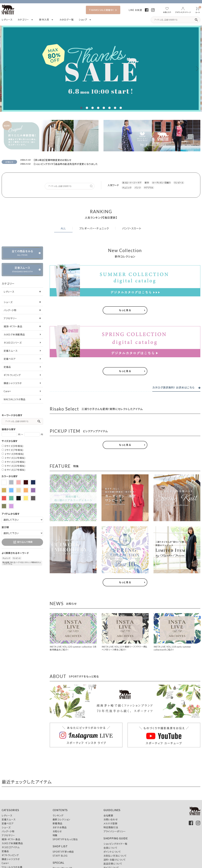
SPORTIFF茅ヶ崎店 (63, 852)
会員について (110, 848)
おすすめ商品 (60, 827)
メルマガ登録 (110, 823)
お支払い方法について (115, 856)
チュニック (127, 187)
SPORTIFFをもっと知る (65, 839)
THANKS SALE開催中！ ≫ (103, 10)
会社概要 (108, 815)
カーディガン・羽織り (161, 183)
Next (196, 69)
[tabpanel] (101, 69)
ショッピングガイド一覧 (115, 844)
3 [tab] (93, 108)
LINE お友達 (135, 10)
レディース (9, 292)
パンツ (138, 187)
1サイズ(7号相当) (14, 450)
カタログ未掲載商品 (14, 334)
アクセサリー (10, 318)
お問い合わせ (111, 819)
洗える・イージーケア (132, 183)
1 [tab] (81, 108)
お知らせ (57, 831)
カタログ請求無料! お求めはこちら (173, 387)
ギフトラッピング (12, 375)
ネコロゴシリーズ (13, 343)
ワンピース (179, 183)
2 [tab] (87, 108)
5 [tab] (104, 108)
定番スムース (11, 351)
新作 (147, 183)
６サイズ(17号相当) (15, 470)
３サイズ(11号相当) (15, 458)
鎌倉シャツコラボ (13, 383)
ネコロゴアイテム (11, 847)
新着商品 (58, 823)
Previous (6, 69)
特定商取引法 (111, 827)
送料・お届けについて (115, 860)
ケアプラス (149, 187)
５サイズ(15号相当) (15, 466)
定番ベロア (10, 359)
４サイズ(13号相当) (15, 462)
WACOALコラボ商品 (15, 399)
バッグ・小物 (10, 310)
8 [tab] (121, 108)
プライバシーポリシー (115, 831)
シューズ (8, 302)
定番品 (7, 367)
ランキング (58, 815)
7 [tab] (115, 108)
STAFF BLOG (60, 856)
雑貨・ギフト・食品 (13, 326)
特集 (55, 835)
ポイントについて (112, 852)
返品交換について (113, 864)
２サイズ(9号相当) (14, 454)
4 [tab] (98, 108)
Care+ (7, 391)
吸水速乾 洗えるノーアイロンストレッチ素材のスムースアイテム (22, 563)
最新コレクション (62, 819)
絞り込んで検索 (23, 542)
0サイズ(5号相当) (14, 446)
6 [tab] (109, 108)
